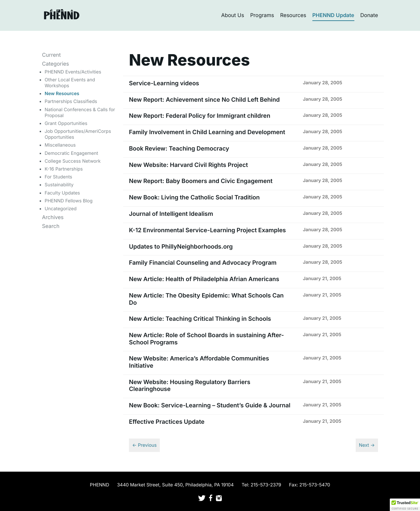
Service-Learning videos (164, 83)
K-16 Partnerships (64, 169)
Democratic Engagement (71, 153)
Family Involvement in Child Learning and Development (207, 132)
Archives (53, 217)
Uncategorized (61, 209)
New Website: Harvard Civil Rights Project (189, 165)
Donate (369, 15)
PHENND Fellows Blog (69, 201)
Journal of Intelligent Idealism (171, 214)
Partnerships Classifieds (71, 102)
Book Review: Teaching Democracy (179, 149)
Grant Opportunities (66, 123)
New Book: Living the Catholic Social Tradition (194, 198)
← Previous (144, 445)
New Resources (62, 94)
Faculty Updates (62, 193)
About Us (233, 15)
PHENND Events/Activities (73, 72)
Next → (367, 445)
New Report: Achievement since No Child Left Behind (204, 100)
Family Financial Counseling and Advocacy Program (203, 263)
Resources (293, 15)
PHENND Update (333, 15)
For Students (58, 177)
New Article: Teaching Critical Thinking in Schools (200, 319)
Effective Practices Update (167, 422)
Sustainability (59, 185)
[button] (405, 505)
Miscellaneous (60, 145)
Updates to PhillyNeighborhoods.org (181, 247)
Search (51, 226)
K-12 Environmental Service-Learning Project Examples (207, 230)
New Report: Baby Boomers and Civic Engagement (201, 181)
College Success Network (73, 161)
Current (51, 55)
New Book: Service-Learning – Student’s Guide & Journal (210, 406)
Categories (55, 64)
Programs (262, 15)
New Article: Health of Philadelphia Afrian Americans (204, 279)
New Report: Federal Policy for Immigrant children (200, 116)
